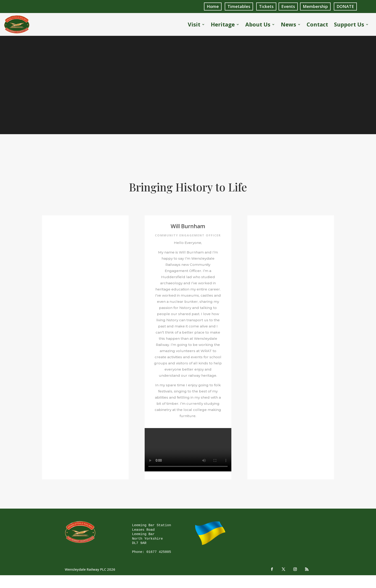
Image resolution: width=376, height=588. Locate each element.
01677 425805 (159, 552)
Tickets (266, 6)
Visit (194, 25)
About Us (258, 25)
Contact (317, 25)
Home (213, 6)
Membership (315, 6)
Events (288, 6)
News (289, 25)
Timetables (239, 6)
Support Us (349, 25)
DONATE (345, 6)
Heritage (223, 25)
